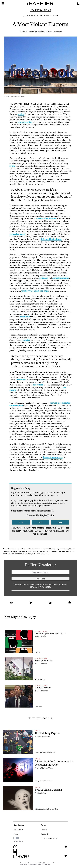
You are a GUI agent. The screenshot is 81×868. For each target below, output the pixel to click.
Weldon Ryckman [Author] (43, 737)
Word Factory (40, 679)
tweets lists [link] (21, 380)
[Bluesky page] (66, 847)
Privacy (44, 829)
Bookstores (18, 829)
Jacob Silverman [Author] (31, 15)
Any (60, 522)
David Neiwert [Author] (41, 663)
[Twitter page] (66, 856)
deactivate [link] (25, 317)
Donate (44, 825)
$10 (21, 522)
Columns (38, 707)
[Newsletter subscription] (40, 578)
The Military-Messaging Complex (50, 633)
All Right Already (43, 688)
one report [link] (38, 385)
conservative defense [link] (46, 218)
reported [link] (26, 340)
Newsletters (19, 825)
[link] (11, 603)
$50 (41, 522)
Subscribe (45, 834)
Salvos (37, 652)
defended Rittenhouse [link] (51, 239)
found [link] (12, 166)
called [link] (21, 114)
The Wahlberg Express (47, 733)
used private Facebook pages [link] (35, 291)
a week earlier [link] (25, 122)
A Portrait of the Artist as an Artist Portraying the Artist (54, 763)
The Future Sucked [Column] (40, 10)
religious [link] (44, 278)
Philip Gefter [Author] (40, 793)
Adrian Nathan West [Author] (44, 768)
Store (16, 834)
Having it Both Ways (44, 661)
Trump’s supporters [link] (53, 457)
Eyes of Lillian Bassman (48, 790)
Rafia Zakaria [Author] (40, 636)
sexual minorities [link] (61, 278)
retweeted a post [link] (17, 234)
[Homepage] (41, 3)
